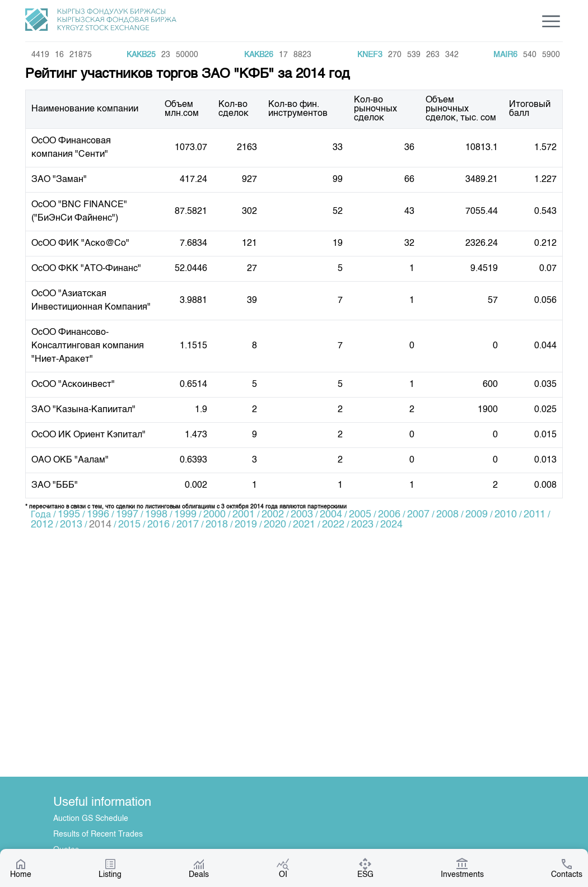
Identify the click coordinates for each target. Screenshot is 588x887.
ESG (365, 868)
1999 (185, 515)
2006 (389, 515)
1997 (127, 515)
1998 (156, 515)
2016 (158, 525)
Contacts (567, 868)
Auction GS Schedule (91, 819)
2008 (447, 515)
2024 (391, 525)
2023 (362, 525)
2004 (331, 515)
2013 (71, 525)
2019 (246, 525)
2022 (333, 525)
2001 (244, 515)
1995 (69, 515)
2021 (304, 525)
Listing (110, 868)
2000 (214, 515)
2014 (100, 525)
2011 (535, 515)
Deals (199, 868)
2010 (506, 515)
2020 (275, 525)
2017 (188, 525)
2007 (418, 515)
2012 (42, 525)
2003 (302, 515)
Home (21, 868)
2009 (477, 515)
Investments (462, 868)
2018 (217, 525)
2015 (129, 525)
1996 (98, 515)
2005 (360, 515)
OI (283, 868)
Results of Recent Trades (98, 834)
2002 (273, 515)
